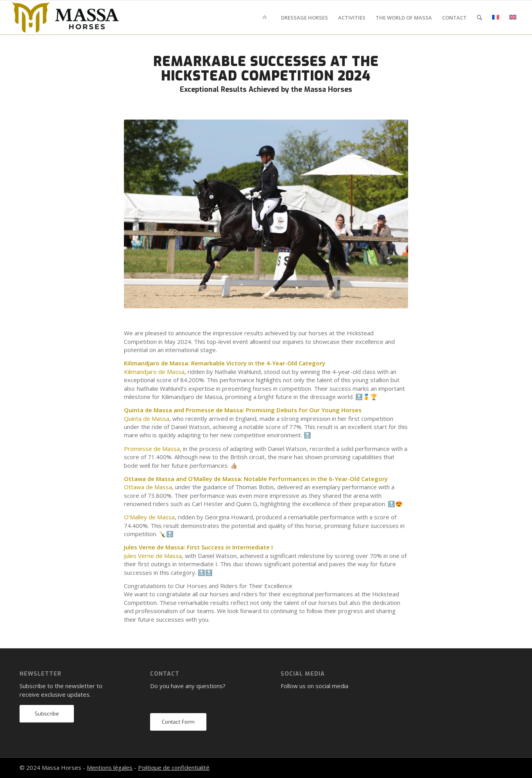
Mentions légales (110, 767)
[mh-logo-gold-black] (65, 18)
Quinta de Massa (147, 419)
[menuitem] (266, 18)
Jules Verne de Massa (153, 556)
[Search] (479, 18)
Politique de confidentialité (174, 767)
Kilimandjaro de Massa (154, 372)
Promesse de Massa (152, 449)
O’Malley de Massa (149, 517)
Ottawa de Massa (148, 487)
